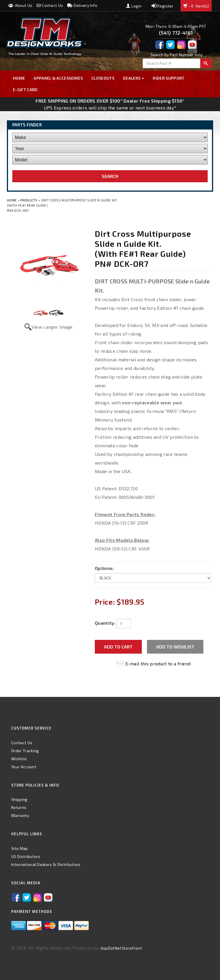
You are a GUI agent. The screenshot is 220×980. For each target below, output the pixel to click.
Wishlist (19, 759)
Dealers (134, 78)
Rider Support (168, 78)
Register (163, 6)
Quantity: (105, 623)
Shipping (19, 799)
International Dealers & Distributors (46, 864)
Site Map (20, 848)
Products (29, 200)
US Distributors (26, 856)
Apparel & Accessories (58, 78)
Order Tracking (25, 751)
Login (134, 6)
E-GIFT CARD (25, 90)
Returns (19, 807)
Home (19, 78)
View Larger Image (52, 327)
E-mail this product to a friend (158, 664)
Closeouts (103, 78)
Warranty (20, 815)
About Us (20, 5)
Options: (104, 568)
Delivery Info (82, 5)
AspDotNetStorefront (121, 948)
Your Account (24, 767)
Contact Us (50, 5)
